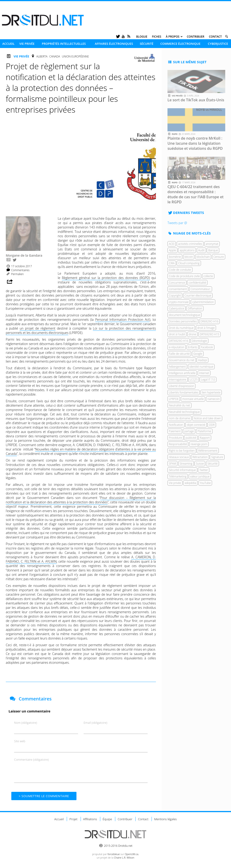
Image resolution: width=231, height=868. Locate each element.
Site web (20, 741)
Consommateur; (201, 289)
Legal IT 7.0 (208, 380)
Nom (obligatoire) (26, 723)
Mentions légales (165, 819)
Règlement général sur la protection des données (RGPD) (106, 278)
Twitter (204, 470)
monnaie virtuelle (193, 399)
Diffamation (195, 308)
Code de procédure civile (184, 276)
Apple (172, 250)
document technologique (184, 315)
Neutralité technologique (184, 412)
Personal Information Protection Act (122, 320)
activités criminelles (190, 244)
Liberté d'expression (181, 386)
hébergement (177, 367)
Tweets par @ (177, 223)
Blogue (142, 37)
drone (193, 334)
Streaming (186, 464)
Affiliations (90, 819)
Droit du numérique (181, 328)
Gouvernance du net (182, 360)
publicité (191, 438)
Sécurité (147, 44)
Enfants (193, 347)
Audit (201, 250)
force (114, 854)
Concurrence (177, 283)
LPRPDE (174, 399)
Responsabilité (178, 444)
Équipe (107, 819)
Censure (219, 257)
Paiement (175, 431)
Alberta (42, 56)
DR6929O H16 (210, 321)
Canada (55, 56)
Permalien (15, 274)
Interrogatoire (178, 380)
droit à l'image (206, 328)
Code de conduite (180, 270)
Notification (176, 425)
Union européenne (75, 56)
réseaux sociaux (179, 457)
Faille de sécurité (179, 354)
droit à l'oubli (177, 334)
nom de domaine (179, 418)
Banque (213, 250)
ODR (212, 425)
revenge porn (199, 444)
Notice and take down (207, 418)
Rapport (205, 438)
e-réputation (177, 347)
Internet (204, 373)
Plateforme (204, 431)
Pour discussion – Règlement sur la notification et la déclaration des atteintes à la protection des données (81, 500)
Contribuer (196, 37)
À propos (173, 37)
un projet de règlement (38, 328)
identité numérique (201, 367)
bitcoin (189, 257)
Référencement (208, 451)
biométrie (175, 257)
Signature (217, 457)
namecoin (214, 399)
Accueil (8, 44)
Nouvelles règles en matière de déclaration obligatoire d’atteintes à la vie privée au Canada (81, 451)
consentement (178, 289)
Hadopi (202, 360)
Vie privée (27, 44)
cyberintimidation (203, 302)
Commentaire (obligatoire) (31, 760)
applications (187, 250)
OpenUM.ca (132, 854)
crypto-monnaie (179, 302)
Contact (215, 37)
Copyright (175, 296)
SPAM (172, 464)
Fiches (157, 37)
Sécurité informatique (182, 470)
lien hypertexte (211, 392)
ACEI (172, 244)
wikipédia (190, 483)
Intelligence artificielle (182, 373)
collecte (208, 276)
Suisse (200, 464)
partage (189, 431)
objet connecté (196, 425)
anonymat (212, 244)
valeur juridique (200, 476)
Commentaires (18, 270)
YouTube (205, 483)
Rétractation (200, 457)
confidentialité (197, 283)
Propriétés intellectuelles (64, 44)
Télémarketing (178, 476)
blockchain (203, 257)
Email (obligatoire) (95, 723)
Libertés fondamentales (184, 392)
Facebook (207, 347)
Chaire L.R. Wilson (124, 857)
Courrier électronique (198, 296)
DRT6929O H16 (179, 341)
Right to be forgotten (182, 451)
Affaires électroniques (114, 44)
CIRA (172, 263)
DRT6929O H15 (210, 334)
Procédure (175, 438)
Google (198, 354)
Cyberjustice (218, 44)
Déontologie (200, 341)
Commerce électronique (180, 44)
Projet (73, 819)
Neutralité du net (179, 405)
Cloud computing (189, 263)
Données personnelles (183, 321)
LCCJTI (193, 380)
